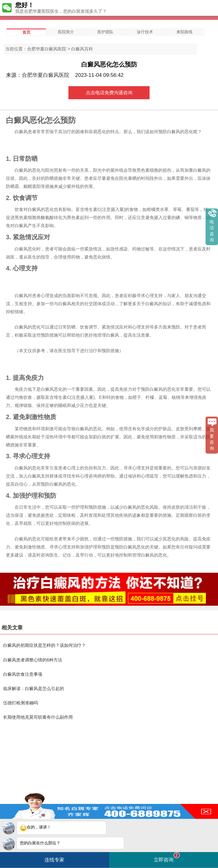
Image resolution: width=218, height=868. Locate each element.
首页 (26, 32)
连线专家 (54, 860)
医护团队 (105, 32)
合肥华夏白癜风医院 (47, 49)
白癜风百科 (82, 49)
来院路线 (184, 32)
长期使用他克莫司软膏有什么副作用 (38, 717)
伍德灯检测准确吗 (21, 703)
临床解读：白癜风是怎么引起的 (34, 688)
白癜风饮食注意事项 (23, 674)
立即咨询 (167, 857)
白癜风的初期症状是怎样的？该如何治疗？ (44, 645)
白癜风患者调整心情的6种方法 (33, 660)
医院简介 (66, 32)
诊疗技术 (145, 32)
